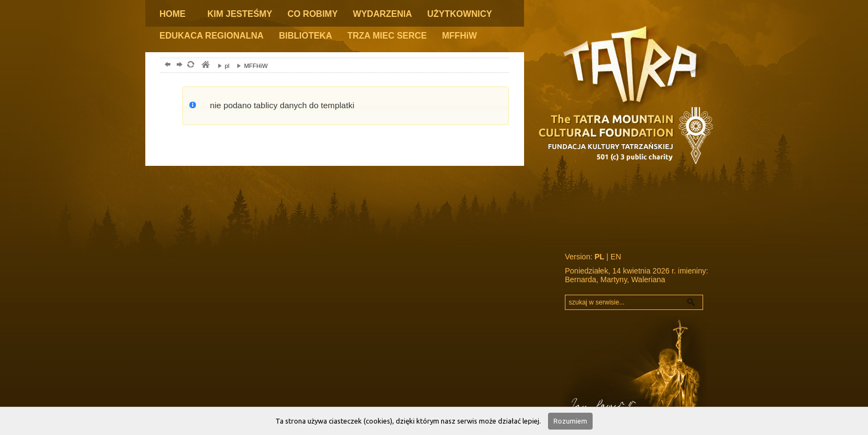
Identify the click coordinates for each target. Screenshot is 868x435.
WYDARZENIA (383, 14)
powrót (166, 66)
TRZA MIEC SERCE (387, 36)
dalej (178, 66)
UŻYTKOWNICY (460, 14)
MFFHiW (459, 36)
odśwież (190, 66)
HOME (173, 14)
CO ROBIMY (312, 14)
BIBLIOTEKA (305, 36)
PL (599, 257)
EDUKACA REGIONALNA (211, 36)
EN (616, 257)
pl (221, 66)
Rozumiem (570, 421)
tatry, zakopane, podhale (205, 66)
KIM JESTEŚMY (240, 14)
